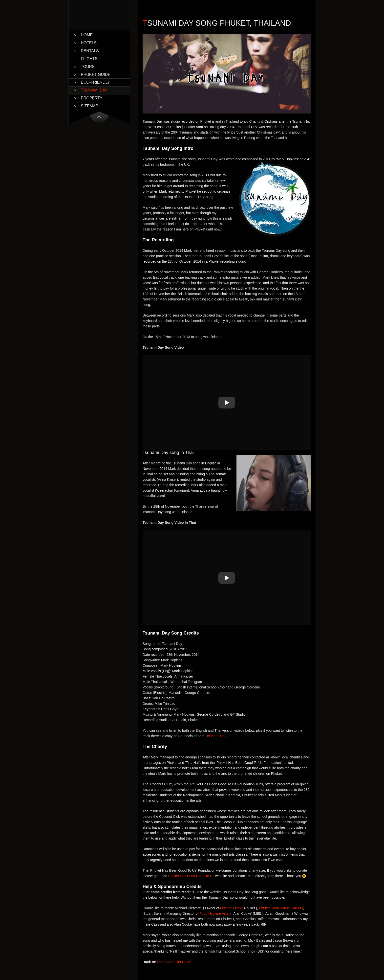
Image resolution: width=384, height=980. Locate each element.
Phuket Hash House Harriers (281, 908)
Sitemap (89, 106)
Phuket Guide (96, 75)
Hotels (89, 43)
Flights (89, 59)
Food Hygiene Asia (214, 913)
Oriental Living (231, 908)
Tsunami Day (94, 90)
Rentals (90, 51)
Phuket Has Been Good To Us (191, 876)
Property (92, 98)
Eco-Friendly (95, 82)
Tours (88, 67)
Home (87, 35)
